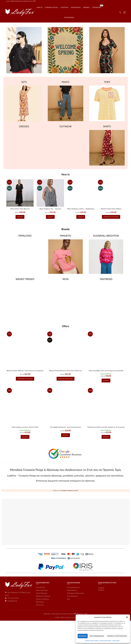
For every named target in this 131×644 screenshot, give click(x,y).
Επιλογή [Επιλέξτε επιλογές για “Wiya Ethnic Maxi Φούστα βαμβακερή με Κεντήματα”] (20, 217)
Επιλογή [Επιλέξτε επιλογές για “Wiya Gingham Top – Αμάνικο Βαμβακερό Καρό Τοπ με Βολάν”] (50, 217)
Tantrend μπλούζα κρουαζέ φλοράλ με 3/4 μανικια (106, 427)
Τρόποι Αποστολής (42, 614)
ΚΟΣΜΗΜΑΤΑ (76, 7)
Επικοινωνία (40, 628)
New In (40, 7)
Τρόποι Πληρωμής (42, 616)
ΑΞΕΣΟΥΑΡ (64, 7)
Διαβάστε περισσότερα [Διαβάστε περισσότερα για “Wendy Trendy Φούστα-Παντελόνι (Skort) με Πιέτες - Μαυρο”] (65, 379)
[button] (127, 617)
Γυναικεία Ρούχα (51, 7)
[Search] (120, 12)
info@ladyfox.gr (12, 624)
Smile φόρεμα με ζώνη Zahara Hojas (25, 427)
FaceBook (101, 613)
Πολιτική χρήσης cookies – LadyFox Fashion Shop (98, 640)
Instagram (101, 611)
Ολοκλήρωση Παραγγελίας (76, 616)
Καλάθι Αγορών (72, 614)
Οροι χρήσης (40, 625)
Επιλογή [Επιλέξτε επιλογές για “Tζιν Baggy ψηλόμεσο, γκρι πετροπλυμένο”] (65, 435)
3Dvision (71, 637)
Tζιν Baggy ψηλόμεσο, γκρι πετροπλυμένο (65, 427)
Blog (68, 622)
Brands (86, 7)
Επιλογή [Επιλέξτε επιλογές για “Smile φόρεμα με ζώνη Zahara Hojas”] (25, 437)
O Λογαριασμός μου (73, 611)
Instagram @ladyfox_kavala (70, 514)
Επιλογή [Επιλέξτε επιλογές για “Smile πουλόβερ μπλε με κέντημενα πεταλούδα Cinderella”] (106, 380)
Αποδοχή (83, 636)
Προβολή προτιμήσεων (117, 636)
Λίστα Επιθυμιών (72, 619)
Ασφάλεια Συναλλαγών (43, 619)
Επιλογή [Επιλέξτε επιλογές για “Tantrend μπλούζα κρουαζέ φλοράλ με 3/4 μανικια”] (106, 437)
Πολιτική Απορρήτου (42, 622)
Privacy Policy (116, 640)
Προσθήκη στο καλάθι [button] (111, 217)
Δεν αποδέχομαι (97, 636)
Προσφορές (97, 6)
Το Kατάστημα (40, 611)
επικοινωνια (69, 17)
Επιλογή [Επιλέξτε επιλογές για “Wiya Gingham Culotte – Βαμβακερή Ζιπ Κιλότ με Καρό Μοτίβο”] (81, 217)
